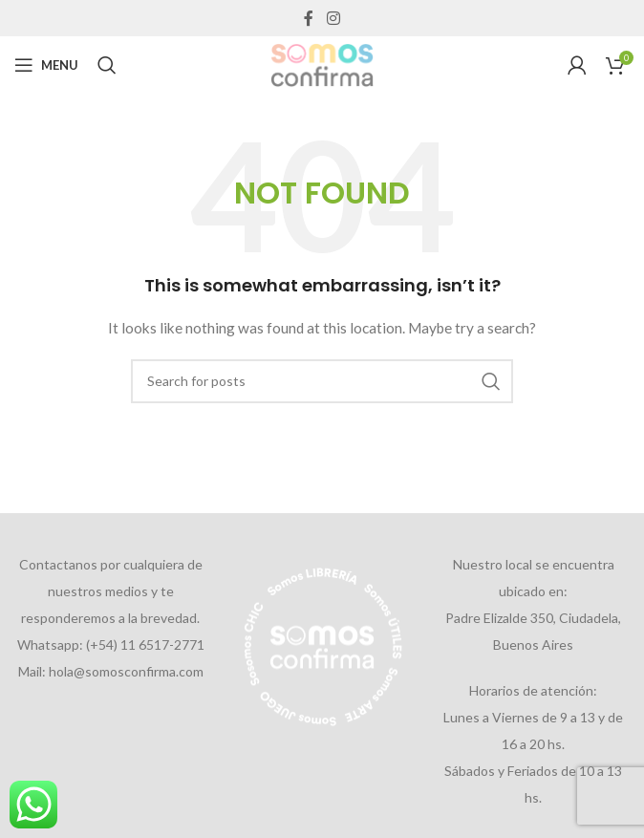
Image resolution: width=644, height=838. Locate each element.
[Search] (107, 65)
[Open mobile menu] (46, 65)
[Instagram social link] (333, 18)
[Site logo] (322, 64)
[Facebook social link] (309, 18)
